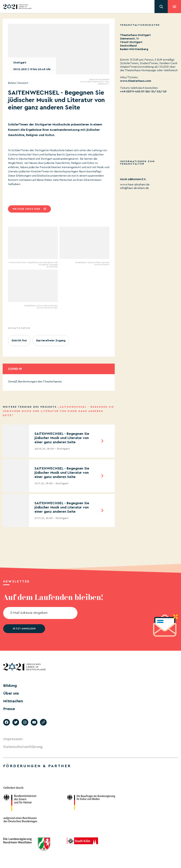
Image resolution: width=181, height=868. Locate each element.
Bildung (10, 686)
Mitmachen (13, 701)
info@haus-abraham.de (134, 188)
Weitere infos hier (26, 209)
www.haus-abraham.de (135, 185)
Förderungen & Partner (37, 766)
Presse (9, 709)
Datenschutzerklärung (23, 747)
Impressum (13, 739)
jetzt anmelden (24, 629)
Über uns (11, 693)
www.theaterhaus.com (135, 81)
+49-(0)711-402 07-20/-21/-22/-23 (143, 91)
